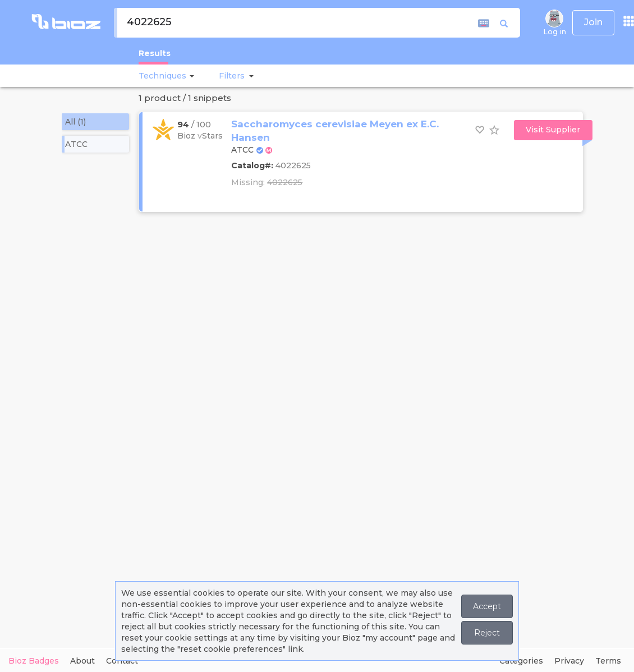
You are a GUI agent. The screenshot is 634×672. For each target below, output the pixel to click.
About (82, 661)
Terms (608, 661)
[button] (190, 76)
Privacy (569, 661)
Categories (521, 661)
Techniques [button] (162, 76)
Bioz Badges (34, 661)
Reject (487, 633)
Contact (122, 661)
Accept (487, 606)
